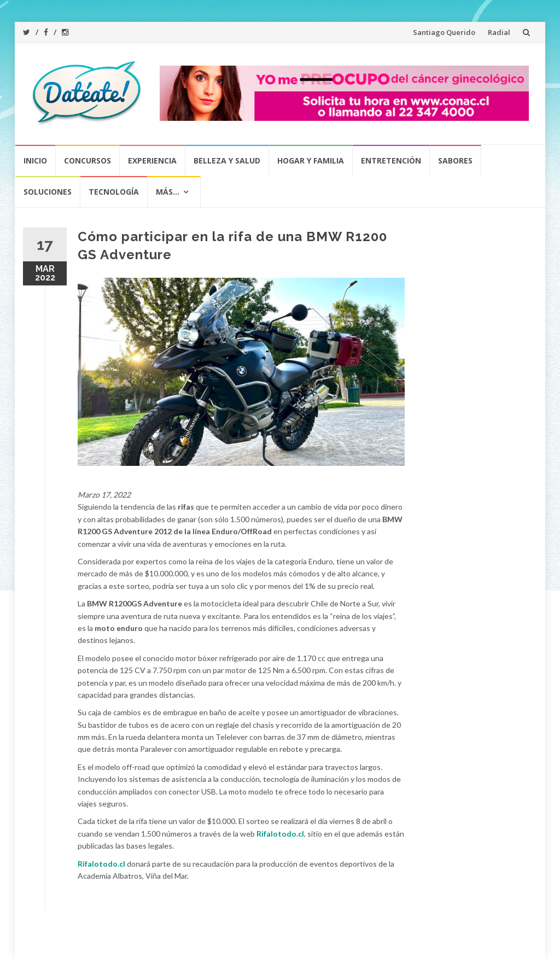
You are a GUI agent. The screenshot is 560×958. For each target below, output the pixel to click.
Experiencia (152, 160)
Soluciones (48, 192)
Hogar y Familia (311, 160)
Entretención (391, 160)
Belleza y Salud (227, 160)
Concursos (87, 160)
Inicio (35, 160)
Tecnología (114, 192)
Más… (168, 192)
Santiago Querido (444, 32)
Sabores (455, 160)
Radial (499, 32)
